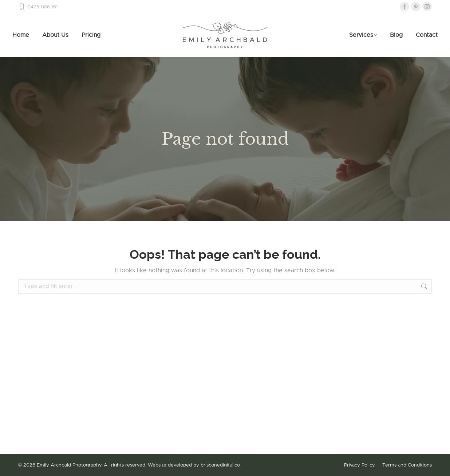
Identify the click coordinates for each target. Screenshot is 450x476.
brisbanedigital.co (220, 465)
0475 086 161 (38, 7)
